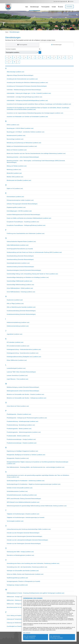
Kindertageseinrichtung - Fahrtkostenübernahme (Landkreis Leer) (24, 349)
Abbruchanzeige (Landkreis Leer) (15, 72)
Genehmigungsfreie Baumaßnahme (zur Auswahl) (20, 249)
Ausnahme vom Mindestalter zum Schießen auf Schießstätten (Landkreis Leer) (27, 117)
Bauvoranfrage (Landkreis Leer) (15, 139)
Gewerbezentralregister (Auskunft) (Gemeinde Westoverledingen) (24, 270)
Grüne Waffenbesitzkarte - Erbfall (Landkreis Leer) (20, 288)
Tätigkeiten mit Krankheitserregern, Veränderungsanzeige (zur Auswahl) (26, 517)
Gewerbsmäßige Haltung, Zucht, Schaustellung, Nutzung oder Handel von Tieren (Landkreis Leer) (32, 274)
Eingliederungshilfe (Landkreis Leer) (16, 207)
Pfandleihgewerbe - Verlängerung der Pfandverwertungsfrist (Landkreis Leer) (27, 418)
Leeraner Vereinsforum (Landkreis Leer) (17, 375)
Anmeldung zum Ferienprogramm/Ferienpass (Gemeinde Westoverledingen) (27, 86)
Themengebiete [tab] (22, 45)
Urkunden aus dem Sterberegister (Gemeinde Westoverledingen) (24, 544)
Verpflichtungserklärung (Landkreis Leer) (17, 578)
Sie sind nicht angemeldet (60, 1)
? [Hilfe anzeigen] (40, 52)
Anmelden (69, 6)
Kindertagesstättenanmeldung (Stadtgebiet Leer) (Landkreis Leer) (24, 357)
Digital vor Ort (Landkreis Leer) (15, 188)
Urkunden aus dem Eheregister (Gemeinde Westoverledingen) (23, 533)
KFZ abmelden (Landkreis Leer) (15, 342)
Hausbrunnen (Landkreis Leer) (15, 300)
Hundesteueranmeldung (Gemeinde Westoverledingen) (21, 314)
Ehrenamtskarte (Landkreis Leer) (15, 197)
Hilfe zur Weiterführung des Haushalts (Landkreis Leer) (21, 307)
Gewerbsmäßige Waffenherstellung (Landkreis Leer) (20, 285)
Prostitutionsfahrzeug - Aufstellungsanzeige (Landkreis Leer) (23, 421)
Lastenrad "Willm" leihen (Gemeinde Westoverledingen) (21, 372)
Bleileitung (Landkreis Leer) (14, 170)
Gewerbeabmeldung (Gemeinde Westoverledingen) (20, 256)
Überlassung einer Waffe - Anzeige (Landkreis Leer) (20, 552)
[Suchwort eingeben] (22, 49)
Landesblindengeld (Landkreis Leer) (16, 368)
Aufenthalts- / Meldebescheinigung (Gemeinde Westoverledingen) (24, 90)
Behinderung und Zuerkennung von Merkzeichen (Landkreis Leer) (24, 143)
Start (7, 32)
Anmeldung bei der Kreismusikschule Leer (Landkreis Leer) (22, 79)
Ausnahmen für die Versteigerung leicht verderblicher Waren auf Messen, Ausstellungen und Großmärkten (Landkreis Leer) (39, 104)
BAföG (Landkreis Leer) (13, 125)
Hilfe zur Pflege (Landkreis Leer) (15, 304)
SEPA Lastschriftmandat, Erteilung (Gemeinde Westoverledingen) (24, 499)
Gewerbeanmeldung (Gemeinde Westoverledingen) (20, 259)
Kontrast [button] (71, 1)
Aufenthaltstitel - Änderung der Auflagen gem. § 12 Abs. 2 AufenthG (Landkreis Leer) (29, 93)
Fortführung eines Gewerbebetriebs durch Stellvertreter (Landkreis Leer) (26, 233)
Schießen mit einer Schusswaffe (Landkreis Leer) (20, 488)
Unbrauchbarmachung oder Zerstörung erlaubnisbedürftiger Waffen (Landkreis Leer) (29, 529)
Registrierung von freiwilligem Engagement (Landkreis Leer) (22, 451)
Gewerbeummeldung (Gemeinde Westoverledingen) (20, 267)
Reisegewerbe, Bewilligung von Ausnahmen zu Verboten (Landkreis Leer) (26, 455)
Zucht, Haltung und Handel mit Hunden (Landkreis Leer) (21, 616)
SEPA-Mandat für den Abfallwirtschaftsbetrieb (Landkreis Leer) (23, 502)
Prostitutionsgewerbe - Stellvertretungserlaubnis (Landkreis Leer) (24, 432)
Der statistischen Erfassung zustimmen (57, 637)
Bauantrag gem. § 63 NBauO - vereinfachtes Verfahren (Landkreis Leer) (26, 132)
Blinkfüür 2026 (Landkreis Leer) (15, 177)
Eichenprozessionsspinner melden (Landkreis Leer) (20, 200)
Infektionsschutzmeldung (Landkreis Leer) (18, 326)
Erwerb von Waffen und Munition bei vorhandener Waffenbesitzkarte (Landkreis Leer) (29, 218)
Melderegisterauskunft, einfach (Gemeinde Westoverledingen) (23, 391)
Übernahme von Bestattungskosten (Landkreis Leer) (20, 555)
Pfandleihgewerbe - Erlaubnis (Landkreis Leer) (19, 414)
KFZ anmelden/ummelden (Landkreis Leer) (18, 346)
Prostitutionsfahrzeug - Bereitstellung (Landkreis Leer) (21, 425)
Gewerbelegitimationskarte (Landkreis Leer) (18, 263)
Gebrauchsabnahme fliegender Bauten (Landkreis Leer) (21, 242)
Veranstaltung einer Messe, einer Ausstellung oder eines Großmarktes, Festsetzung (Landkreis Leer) (33, 563)
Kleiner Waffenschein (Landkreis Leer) (17, 360)
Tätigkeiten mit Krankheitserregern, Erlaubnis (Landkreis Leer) (23, 514)
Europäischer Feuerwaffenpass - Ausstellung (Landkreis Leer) (23, 222)
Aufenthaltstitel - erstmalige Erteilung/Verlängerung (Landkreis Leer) (24, 97)
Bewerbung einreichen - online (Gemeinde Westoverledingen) (23, 157)
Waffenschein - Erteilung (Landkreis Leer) (18, 600)
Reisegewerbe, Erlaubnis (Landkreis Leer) (18, 458)
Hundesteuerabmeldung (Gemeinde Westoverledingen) (21, 311)
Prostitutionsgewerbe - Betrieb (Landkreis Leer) (19, 429)
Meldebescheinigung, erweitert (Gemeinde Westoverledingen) (23, 387)
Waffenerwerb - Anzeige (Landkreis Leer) (17, 597)
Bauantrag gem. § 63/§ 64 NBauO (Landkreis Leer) (20, 128)
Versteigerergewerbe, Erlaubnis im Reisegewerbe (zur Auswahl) (23, 581)
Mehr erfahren (26, 633)
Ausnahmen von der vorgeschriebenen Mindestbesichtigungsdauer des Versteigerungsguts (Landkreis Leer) (35, 113)
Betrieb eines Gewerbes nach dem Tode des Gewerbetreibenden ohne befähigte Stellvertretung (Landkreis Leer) (36, 153)
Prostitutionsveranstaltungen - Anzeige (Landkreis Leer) (21, 439)
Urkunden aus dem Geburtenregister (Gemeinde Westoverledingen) (24, 536)
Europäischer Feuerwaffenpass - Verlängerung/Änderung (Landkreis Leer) (26, 225)
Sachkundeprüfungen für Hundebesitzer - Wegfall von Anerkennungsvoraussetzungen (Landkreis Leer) (34, 484)
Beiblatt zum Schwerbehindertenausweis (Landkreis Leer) (22, 146)
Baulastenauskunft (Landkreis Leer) (16, 136)
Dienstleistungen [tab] (56, 45)
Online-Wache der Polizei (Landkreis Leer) (18, 406)
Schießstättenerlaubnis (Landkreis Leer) (17, 491)
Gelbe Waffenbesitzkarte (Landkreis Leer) (18, 245)
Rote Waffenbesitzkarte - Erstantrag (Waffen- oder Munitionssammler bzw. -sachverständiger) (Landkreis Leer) (36, 467)
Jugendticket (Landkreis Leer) (15, 334)
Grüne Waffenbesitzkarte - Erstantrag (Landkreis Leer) (21, 292)
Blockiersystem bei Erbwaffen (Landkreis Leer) (19, 180)
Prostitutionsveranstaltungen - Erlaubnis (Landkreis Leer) (22, 443)
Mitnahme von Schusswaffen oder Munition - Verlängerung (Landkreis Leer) (26, 398)
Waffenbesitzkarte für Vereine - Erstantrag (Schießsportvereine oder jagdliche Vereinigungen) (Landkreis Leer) (36, 593)
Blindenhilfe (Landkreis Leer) (14, 173)
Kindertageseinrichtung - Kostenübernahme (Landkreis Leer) (23, 353)
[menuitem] (27, 7)
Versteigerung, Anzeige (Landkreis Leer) (17, 585)
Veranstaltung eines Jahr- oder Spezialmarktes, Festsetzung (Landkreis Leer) (27, 567)
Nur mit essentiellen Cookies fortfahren (30, 637)
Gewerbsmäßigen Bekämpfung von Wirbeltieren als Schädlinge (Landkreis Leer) (28, 277)
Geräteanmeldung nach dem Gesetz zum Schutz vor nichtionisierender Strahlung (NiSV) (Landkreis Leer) (34, 252)
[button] (61, 7)
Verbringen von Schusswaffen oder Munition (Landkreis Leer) (23, 571)
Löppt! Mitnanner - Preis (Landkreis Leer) (18, 379)
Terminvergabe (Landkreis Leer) (15, 521)
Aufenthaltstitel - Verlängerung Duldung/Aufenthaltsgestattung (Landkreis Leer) (27, 100)
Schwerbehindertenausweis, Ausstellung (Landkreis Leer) (22, 495)
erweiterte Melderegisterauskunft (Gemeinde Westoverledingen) (23, 215)
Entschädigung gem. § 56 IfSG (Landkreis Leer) (19, 211)
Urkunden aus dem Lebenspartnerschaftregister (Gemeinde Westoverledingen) (27, 540)
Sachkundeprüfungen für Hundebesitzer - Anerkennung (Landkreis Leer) (26, 481)
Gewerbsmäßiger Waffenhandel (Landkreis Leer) (19, 281)
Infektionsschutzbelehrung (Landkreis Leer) (18, 322)
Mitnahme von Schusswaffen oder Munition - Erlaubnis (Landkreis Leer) (25, 394)
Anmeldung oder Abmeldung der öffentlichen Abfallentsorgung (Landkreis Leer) (27, 83)
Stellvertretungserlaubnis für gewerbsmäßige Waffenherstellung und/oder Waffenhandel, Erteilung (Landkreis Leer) (37, 506)
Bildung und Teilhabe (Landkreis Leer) (17, 166)
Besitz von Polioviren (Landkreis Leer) (17, 150)
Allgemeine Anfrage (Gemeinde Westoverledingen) (20, 75)
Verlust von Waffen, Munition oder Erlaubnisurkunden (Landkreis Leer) (25, 574)
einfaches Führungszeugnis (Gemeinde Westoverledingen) (22, 204)
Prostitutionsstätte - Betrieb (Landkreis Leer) (18, 436)
